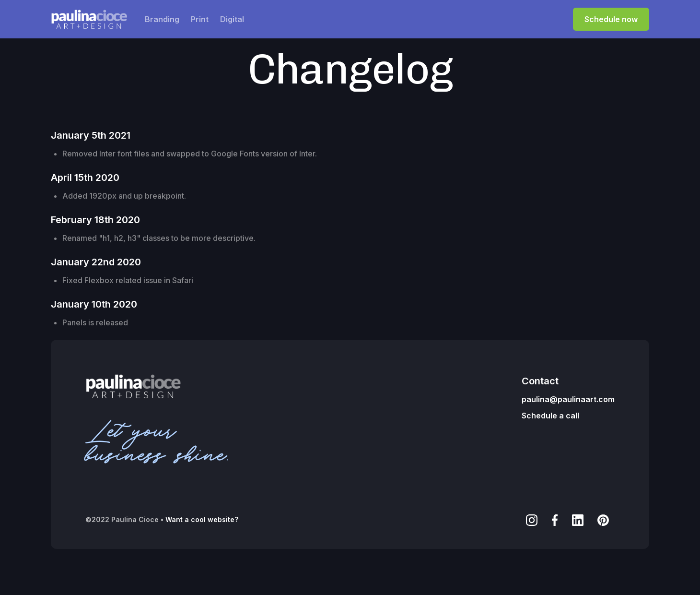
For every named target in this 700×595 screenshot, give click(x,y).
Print (200, 19)
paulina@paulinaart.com (568, 399)
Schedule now (611, 19)
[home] (89, 19)
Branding (162, 19)
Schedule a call (550, 416)
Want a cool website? (202, 519)
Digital (232, 19)
